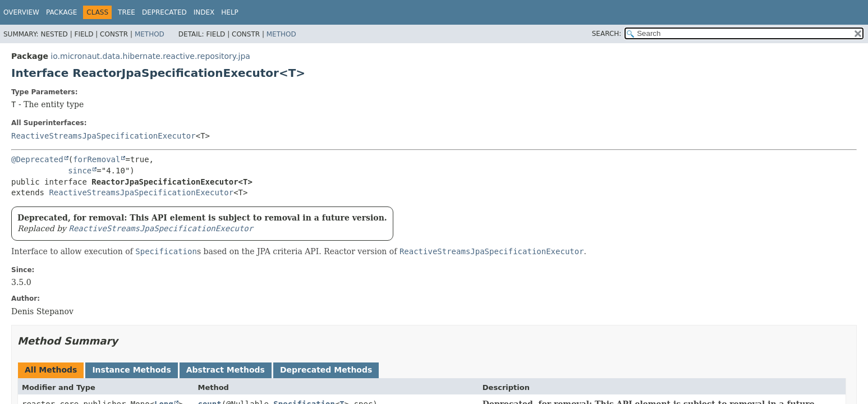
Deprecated (164, 12)
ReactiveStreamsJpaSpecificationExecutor (104, 136)
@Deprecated (37, 159)
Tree (127, 12)
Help (230, 12)
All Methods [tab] (51, 370)
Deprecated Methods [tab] (326, 370)
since (80, 171)
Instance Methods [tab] (131, 370)
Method (150, 34)
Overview (21, 12)
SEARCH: (607, 34)
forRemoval (97, 159)
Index (204, 12)
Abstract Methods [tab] (226, 370)
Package (61, 12)
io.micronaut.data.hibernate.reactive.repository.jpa (150, 56)
